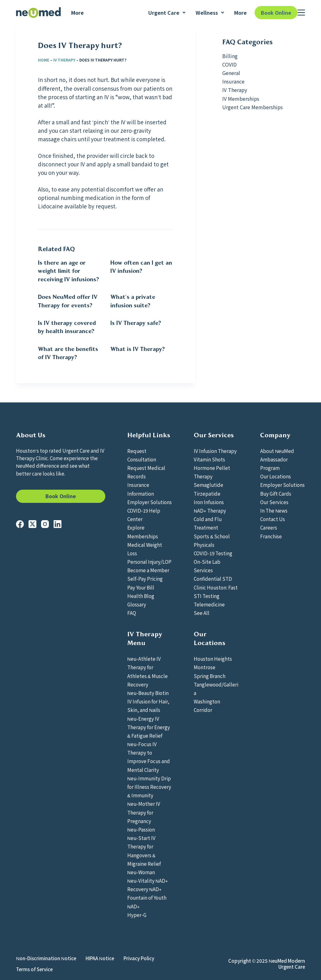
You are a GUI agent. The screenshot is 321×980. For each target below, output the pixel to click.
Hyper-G (137, 915)
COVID (229, 64)
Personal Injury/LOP (149, 562)
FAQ (132, 613)
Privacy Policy (139, 958)
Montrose (205, 667)
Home (44, 60)
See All (202, 613)
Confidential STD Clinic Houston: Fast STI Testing (216, 587)
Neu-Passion (141, 829)
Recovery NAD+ (145, 889)
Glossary (137, 604)
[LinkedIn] (58, 524)
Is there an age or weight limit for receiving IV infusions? (68, 271)
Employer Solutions (150, 502)
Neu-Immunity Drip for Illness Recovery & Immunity (149, 787)
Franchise (271, 536)
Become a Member (148, 570)
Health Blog (141, 596)
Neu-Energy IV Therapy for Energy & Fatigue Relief (149, 727)
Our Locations (276, 476)
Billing (230, 56)
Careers (269, 527)
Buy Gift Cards (276, 493)
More (77, 13)
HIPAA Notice (100, 958)
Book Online (276, 13)
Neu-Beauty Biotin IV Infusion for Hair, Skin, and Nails (148, 701)
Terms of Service (34, 969)
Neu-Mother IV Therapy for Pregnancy (144, 812)
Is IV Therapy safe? (136, 323)
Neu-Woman (141, 872)
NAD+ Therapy (210, 510)
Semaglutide (208, 485)
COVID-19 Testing (213, 553)
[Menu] (301, 13)
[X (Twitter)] (32, 524)
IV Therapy (64, 60)
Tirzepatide (207, 493)
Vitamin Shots (209, 459)
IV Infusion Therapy (215, 451)
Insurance (233, 81)
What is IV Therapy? (138, 349)
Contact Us (273, 519)
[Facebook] (20, 524)
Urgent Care (167, 13)
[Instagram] (45, 524)
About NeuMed (277, 451)
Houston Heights (213, 659)
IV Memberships (241, 99)
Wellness (210, 13)
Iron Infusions (209, 502)
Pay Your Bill (141, 587)
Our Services (274, 502)
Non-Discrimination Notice (46, 958)
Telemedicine (209, 604)
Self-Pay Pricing (145, 579)
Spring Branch (210, 676)
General (231, 73)
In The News (274, 510)
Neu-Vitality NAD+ (148, 880)
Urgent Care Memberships (253, 107)
